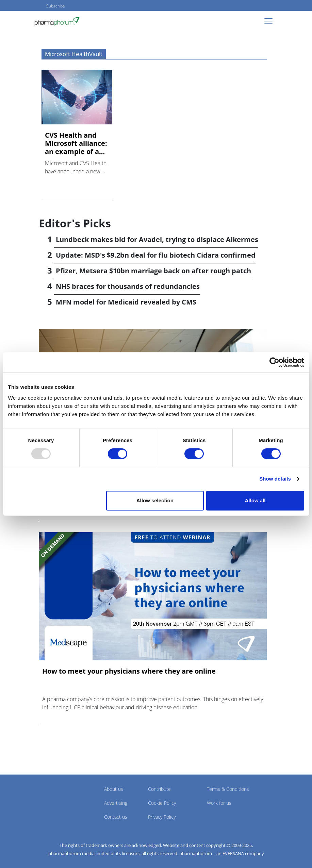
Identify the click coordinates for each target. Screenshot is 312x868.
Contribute (159, 789)
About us (114, 789)
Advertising (116, 803)
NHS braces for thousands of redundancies (128, 286)
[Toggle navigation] (270, 21)
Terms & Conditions (228, 789)
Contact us (116, 817)
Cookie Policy (162, 803)
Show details (275, 479)
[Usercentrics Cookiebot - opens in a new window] (274, 362)
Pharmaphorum (58, 799)
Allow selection (155, 500)
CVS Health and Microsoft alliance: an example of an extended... (76, 143)
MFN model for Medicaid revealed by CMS (126, 302)
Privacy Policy (162, 817)
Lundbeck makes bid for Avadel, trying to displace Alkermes (157, 239)
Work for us (219, 803)
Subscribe (56, 6)
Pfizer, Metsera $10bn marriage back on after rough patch (153, 271)
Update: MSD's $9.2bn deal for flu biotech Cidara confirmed (156, 255)
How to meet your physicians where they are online (129, 671)
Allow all (255, 500)
